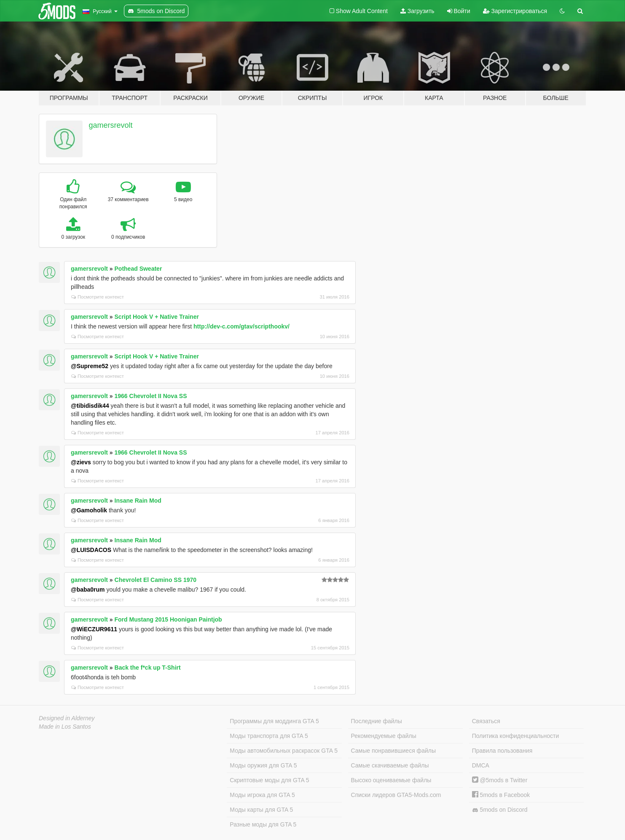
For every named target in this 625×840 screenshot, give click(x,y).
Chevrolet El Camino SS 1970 (156, 580)
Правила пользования (502, 751)
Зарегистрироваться (515, 11)
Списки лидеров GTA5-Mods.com (396, 795)
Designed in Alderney (67, 718)
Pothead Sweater (138, 269)
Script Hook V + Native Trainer (157, 317)
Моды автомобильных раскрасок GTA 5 (284, 751)
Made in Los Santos (65, 727)
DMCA (481, 765)
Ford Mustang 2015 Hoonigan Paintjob (168, 619)
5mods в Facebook (501, 795)
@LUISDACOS (91, 550)
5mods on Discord (500, 810)
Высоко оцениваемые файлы (391, 780)
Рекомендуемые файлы (384, 736)
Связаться (486, 721)
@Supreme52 (90, 366)
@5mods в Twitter (500, 780)
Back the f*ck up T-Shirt (148, 668)
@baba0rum (88, 590)
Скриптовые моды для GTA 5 (269, 780)
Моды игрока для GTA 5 (262, 795)
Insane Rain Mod (138, 501)
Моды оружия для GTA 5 (263, 765)
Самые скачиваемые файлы (390, 765)
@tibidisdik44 (90, 406)
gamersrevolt (111, 125)
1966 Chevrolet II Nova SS (151, 396)
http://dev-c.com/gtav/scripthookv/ (241, 326)
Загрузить (417, 11)
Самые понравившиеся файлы (393, 751)
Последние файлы (377, 721)
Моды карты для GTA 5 (261, 810)
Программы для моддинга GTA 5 (274, 721)
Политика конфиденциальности (516, 736)
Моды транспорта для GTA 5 (269, 736)
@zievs (81, 462)
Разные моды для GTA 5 (263, 824)
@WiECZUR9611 (94, 629)
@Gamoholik (89, 510)
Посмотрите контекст (98, 297)
